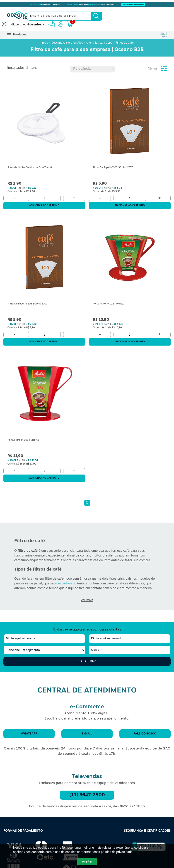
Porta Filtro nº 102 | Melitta (109, 304)
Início (45, 43)
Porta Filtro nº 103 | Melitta (23, 440)
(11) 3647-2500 (87, 795)
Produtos (17, 35)
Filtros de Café (125, 43)
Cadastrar (87, 661)
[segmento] (44, 650)
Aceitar (87, 861)
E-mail (87, 734)
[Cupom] (87, 5)
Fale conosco (145, 734)
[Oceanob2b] (17, 16)
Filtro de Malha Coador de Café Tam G (30, 168)
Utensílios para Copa (99, 43)
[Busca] (97, 16)
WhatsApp (29, 734)
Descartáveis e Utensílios (67, 43)
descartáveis (66, 584)
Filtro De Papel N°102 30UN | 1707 (113, 168)
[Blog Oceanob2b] (164, 35)
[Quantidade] (44, 198)
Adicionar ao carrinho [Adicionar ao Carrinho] (44, 206)
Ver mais (87, 600)
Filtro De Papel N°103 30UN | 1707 (27, 304)
